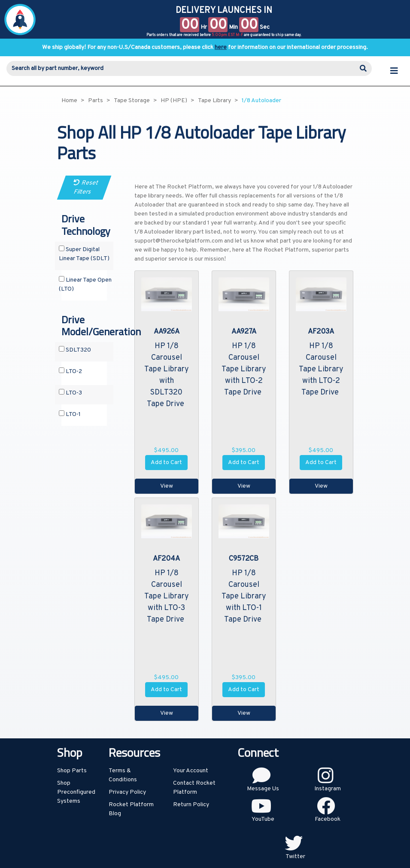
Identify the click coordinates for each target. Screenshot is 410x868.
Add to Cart (166, 463)
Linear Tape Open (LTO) (85, 284)
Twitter (295, 857)
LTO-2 (70, 371)
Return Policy (191, 805)
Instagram (328, 789)
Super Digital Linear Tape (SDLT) (84, 254)
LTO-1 (70, 414)
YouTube (263, 819)
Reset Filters (86, 188)
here (221, 47)
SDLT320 (75, 350)
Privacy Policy (127, 792)
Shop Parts (72, 771)
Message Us (263, 789)
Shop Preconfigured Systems (76, 792)
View (167, 486)
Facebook (328, 819)
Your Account (191, 771)
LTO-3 (70, 393)
